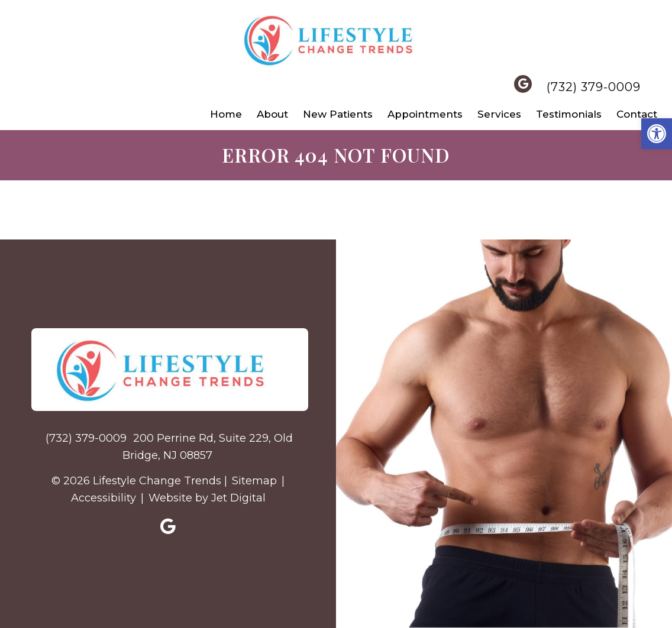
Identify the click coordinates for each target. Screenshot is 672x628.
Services (499, 114)
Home (226, 114)
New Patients (338, 114)
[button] (657, 134)
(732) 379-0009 (594, 87)
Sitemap (254, 481)
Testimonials (569, 114)
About (272, 114)
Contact (637, 114)
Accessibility (104, 498)
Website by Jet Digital (207, 498)
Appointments (425, 114)
